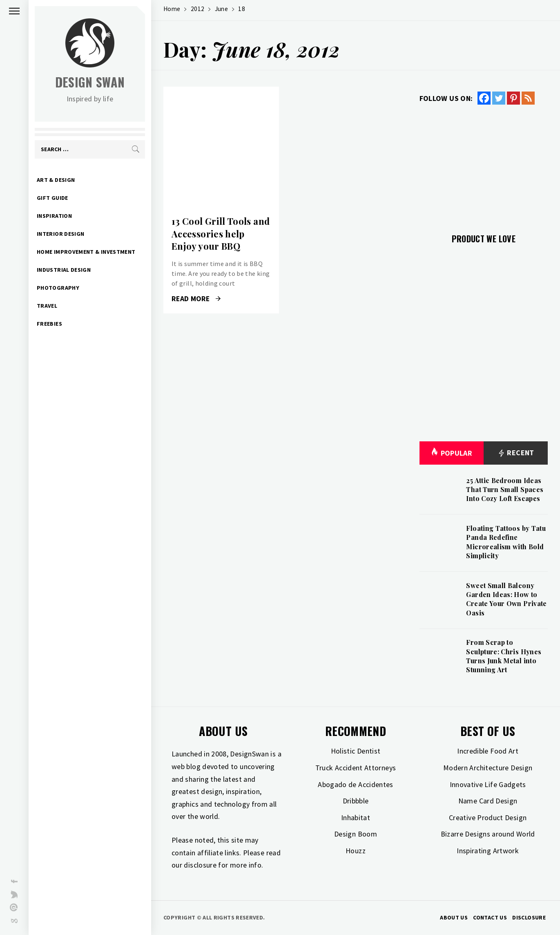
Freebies (49, 324)
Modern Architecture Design (488, 768)
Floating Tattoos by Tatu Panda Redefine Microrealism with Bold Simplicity (506, 542)
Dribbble (356, 801)
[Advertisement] (484, 164)
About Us (454, 917)
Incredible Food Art (488, 751)
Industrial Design (64, 270)
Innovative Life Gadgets (488, 784)
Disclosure (529, 917)
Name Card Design (488, 801)
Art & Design (56, 180)
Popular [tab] (451, 453)
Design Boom (356, 834)
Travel (47, 306)
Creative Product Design (488, 818)
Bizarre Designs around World (488, 834)
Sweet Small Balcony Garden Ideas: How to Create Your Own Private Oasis (506, 599)
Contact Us (490, 917)
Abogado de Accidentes (356, 784)
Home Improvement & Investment (86, 252)
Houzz (356, 851)
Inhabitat (356, 818)
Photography (58, 288)
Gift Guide (52, 198)
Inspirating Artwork (488, 851)
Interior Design (60, 234)
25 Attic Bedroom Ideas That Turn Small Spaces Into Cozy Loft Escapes (505, 490)
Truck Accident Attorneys (356, 768)
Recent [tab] (516, 453)
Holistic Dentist (356, 751)
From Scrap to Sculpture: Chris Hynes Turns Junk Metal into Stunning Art (504, 656)
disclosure (200, 865)
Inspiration (54, 216)
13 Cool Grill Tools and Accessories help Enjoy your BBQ (221, 234)
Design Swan (90, 82)
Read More (196, 299)
